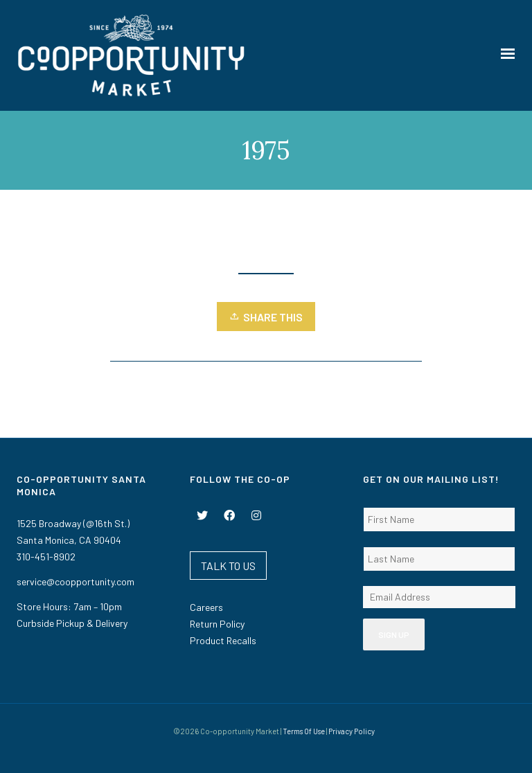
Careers (206, 607)
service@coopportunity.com (76, 581)
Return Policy (217, 624)
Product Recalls (223, 640)
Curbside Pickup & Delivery (72, 623)
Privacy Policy (352, 731)
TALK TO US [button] (228, 566)
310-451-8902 (46, 557)
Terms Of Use (304, 731)
